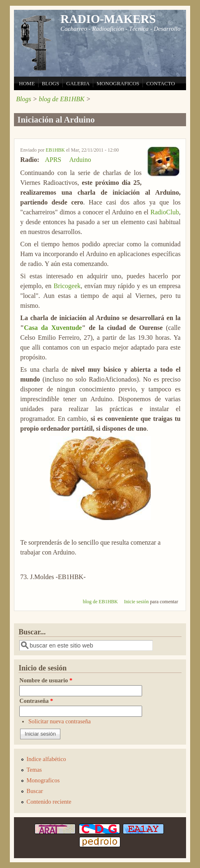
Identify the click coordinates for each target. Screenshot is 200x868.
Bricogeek (67, 286)
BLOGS (51, 83)
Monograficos (43, 780)
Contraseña (36, 701)
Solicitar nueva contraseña (60, 721)
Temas (34, 770)
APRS (53, 160)
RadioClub (164, 212)
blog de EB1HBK (62, 99)
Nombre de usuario (46, 680)
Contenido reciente (49, 802)
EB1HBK (55, 150)
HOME (27, 83)
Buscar (35, 791)
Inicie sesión (136, 602)
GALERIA (78, 83)
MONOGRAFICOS (118, 83)
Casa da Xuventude (53, 328)
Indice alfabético (46, 759)
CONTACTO (161, 83)
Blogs (23, 99)
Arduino (80, 160)
